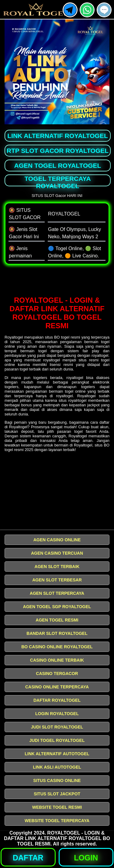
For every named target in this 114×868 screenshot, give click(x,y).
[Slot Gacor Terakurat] (57, 493)
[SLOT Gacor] (57, 280)
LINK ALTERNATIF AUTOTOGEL (57, 754)
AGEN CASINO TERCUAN (57, 553)
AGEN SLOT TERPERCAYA (57, 593)
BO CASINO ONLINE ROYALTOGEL (57, 647)
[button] (104, 10)
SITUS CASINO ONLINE (57, 780)
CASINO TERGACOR (57, 673)
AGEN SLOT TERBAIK (57, 567)
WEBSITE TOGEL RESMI (57, 807)
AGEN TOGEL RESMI (57, 620)
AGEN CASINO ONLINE (57, 540)
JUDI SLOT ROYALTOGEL (57, 727)
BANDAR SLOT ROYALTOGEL (57, 633)
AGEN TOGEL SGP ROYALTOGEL (57, 607)
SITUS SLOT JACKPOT (57, 794)
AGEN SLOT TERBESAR (57, 580)
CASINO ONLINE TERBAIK (57, 660)
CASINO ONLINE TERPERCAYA (57, 687)
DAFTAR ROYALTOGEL (57, 700)
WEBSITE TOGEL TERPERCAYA (57, 821)
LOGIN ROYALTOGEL (57, 714)
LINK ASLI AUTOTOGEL (57, 767)
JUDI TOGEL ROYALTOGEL (57, 740)
